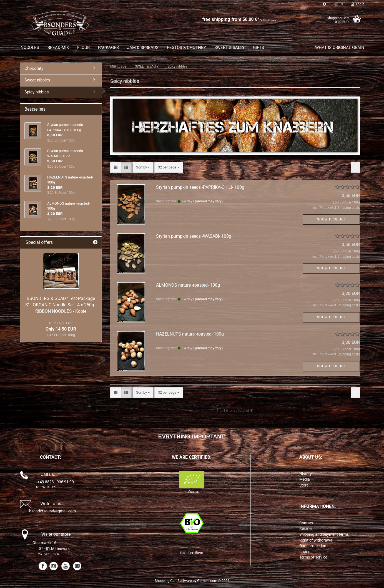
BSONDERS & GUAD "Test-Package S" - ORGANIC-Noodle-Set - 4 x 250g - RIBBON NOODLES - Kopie (61, 305)
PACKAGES (108, 48)
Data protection (313, 546)
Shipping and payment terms (324, 534)
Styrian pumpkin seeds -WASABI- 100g (194, 236)
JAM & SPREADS (143, 48)
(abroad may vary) (209, 201)
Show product (332, 219)
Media (305, 479)
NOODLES (30, 48)
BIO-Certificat (192, 553)
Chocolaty (34, 68)
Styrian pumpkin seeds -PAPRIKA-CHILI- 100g (200, 187)
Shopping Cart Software (173, 581)
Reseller (306, 529)
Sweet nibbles (37, 80)
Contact (306, 523)
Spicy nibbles (37, 92)
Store (304, 485)
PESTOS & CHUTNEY (186, 48)
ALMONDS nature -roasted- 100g (188, 285)
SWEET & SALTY (229, 48)
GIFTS (258, 48)
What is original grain (340, 48)
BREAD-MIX (58, 48)
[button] (339, 4)
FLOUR (83, 48)
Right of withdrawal (316, 540)
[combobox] (143, 168)
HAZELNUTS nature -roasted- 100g (190, 334)
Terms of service (313, 557)
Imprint (306, 552)
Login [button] (358, 4)
